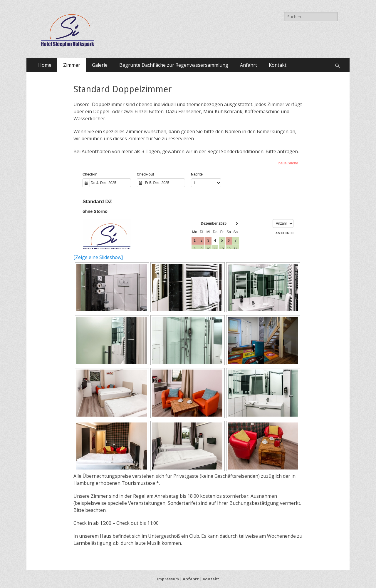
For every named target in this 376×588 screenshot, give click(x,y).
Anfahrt (249, 65)
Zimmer (72, 65)
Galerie (100, 65)
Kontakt (278, 65)
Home (45, 65)
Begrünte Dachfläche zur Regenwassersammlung (174, 65)
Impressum (168, 579)
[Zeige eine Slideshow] (98, 257)
